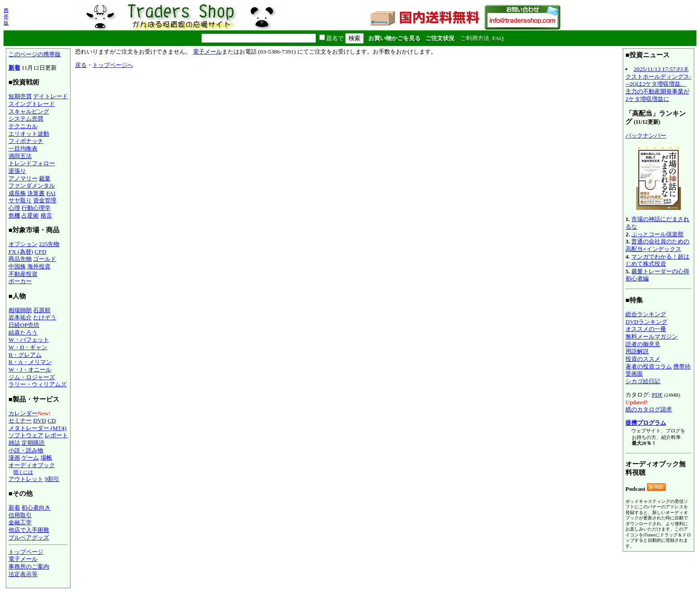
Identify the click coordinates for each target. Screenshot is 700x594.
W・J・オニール (30, 370)
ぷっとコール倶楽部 (657, 234)
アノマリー (23, 178)
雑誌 (14, 443)
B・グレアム (25, 355)
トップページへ (113, 65)
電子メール (23, 559)
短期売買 (20, 96)
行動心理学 (36, 208)
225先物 (49, 244)
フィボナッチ (26, 141)
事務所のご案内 (29, 567)
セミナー (20, 420)
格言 (46, 215)
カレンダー (23, 413)
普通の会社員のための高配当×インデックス (657, 245)
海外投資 (39, 266)
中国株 (17, 266)
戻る (81, 65)
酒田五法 (20, 156)
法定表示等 (23, 574)
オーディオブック (32, 465)
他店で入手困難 (29, 530)
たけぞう (45, 317)
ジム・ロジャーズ (32, 377)
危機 (14, 215)
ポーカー (20, 281)
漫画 (14, 458)
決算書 (36, 193)
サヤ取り (20, 200)
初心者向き (36, 508)
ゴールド (45, 259)
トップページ (26, 552)
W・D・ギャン (28, 347)
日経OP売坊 (24, 325)
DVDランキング (646, 322)
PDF (657, 395)
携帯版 (6, 17)
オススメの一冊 (646, 329)
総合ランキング (646, 314)
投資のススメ (643, 359)
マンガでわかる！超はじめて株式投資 (657, 260)
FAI (51, 193)
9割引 (52, 479)
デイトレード (50, 96)
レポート (56, 435)
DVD (40, 420)
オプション (23, 244)
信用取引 (20, 515)
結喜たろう (23, 333)
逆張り (17, 171)
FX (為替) (21, 252)
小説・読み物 (26, 450)
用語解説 (637, 351)
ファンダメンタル (32, 186)
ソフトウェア (26, 435)
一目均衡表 (23, 148)
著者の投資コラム (649, 366)
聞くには (23, 472)
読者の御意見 (643, 344)
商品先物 (20, 259)
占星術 (30, 215)
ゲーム (30, 458)
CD (52, 420)
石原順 (42, 310)
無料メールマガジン (652, 337)
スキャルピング (29, 111)
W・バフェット (29, 340)
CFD (41, 252)
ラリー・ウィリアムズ (37, 384)
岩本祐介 (20, 317)
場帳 (46, 458)
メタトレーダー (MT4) (37, 428)
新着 (14, 68)
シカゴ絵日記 (643, 381)
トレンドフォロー (32, 163)
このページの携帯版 (35, 54)
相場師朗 (20, 310)
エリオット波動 (29, 134)
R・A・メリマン (30, 362)
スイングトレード (32, 104)
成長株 (17, 193)
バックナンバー (646, 136)
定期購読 (33, 443)
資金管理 (45, 200)
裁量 (45, 178)
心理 (14, 208)
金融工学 (20, 522)
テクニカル (23, 126)
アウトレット (26, 479)
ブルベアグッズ (29, 538)
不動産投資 (23, 274)
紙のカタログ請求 (649, 409)
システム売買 (26, 119)
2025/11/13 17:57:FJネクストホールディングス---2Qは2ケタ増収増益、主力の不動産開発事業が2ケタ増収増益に (658, 84)
